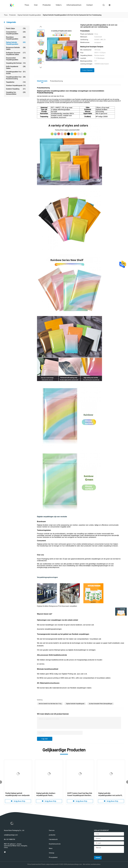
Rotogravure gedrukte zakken (16, 48)
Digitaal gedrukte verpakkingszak (75, 704)
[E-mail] (109, 843)
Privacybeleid (53, 857)
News (51, 848)
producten (47, 5)
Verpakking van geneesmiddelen (16, 93)
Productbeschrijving (56, 81)
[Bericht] (109, 849)
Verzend (98, 858)
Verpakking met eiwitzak (16, 63)
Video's (59, 5)
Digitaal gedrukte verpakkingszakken (16, 43)
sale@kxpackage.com (11, 835)
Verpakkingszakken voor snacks (16, 73)
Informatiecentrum (74, 5)
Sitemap (52, 853)
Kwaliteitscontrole (55, 844)
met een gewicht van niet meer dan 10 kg (50, 704)
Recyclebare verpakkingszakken (16, 38)
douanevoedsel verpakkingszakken (16, 59)
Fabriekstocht (53, 839)
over (36, 5)
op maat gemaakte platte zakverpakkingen (101, 704)
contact (89, 5)
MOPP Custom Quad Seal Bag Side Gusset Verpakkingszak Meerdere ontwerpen (80, 794)
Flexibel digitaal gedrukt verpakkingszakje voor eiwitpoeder (17, 794)
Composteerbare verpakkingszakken (16, 33)
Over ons (52, 830)
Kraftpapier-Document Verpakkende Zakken (16, 54)
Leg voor (45, 739)
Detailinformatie (42, 81)
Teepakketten (16, 82)
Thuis (27, 5)
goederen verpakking (16, 89)
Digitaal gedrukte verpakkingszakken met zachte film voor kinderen (111, 794)
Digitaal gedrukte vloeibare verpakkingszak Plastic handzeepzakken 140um (46, 794)
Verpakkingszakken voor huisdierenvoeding (16, 78)
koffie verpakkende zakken (16, 67)
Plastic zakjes (16, 29)
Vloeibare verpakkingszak (16, 86)
